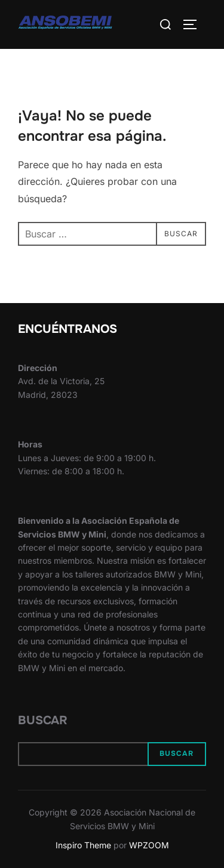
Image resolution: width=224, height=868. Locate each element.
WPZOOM (149, 845)
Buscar (43, 720)
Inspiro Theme (83, 845)
